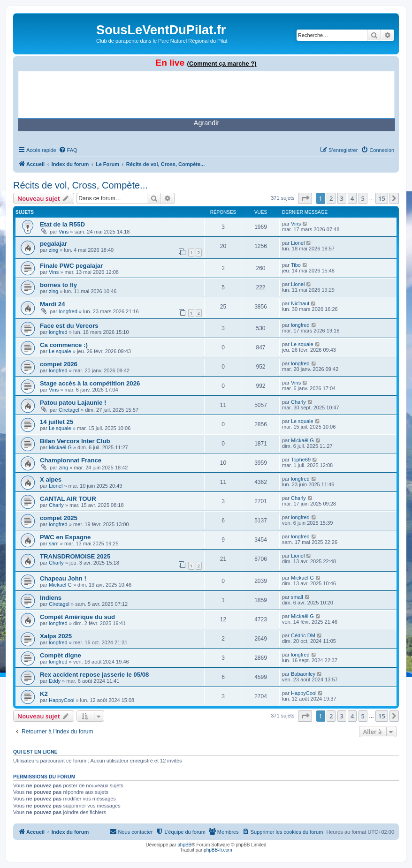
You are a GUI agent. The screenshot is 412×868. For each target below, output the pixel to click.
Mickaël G (60, 447)
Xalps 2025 (56, 636)
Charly (298, 402)
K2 (44, 694)
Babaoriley (303, 674)
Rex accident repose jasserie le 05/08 (94, 675)
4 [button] (352, 198)
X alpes (51, 479)
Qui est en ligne (35, 752)
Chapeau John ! (63, 578)
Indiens (51, 598)
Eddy (55, 681)
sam (54, 543)
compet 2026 (59, 364)
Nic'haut (300, 303)
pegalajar (53, 244)
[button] (305, 198)
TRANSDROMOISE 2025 (75, 556)
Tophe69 (301, 460)
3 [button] (342, 198)
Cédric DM (303, 635)
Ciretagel (69, 410)
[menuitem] (68, 150)
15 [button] (382, 198)
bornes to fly (58, 285)
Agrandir (206, 123)
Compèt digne (61, 655)
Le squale (60, 351)
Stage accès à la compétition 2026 (90, 383)
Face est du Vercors (69, 326)
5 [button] (363, 198)
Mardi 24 (53, 304)
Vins (64, 232)
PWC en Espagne (65, 537)
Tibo (296, 265)
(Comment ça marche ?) (222, 64)
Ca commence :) (64, 345)
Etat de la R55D (62, 224)
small (297, 597)
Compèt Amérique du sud (77, 617)
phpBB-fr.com (218, 850)
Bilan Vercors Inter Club (75, 441)
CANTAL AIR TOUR (68, 499)
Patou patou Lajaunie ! (73, 403)
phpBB (184, 845)
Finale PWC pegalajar (71, 266)
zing (53, 250)
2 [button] (331, 198)
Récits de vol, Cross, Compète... (80, 185)
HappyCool (61, 700)
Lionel (298, 243)
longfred (68, 311)
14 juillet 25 (57, 422)
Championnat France (71, 460)
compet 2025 (59, 518)
